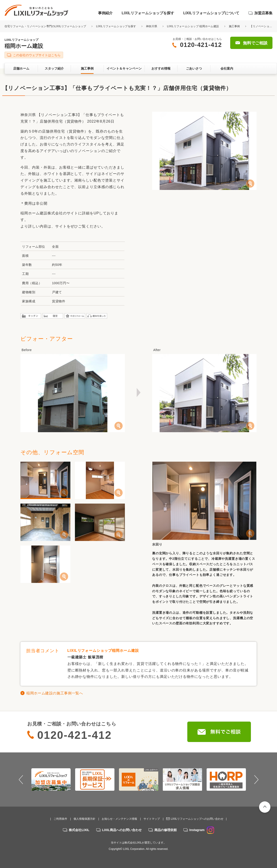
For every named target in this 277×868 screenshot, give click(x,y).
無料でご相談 (255, 43)
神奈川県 (152, 26)
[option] (51, 779)
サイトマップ (152, 819)
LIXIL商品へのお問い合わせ (122, 830)
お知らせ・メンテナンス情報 (119, 819)
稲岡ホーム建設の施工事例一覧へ (55, 693)
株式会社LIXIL (79, 830)
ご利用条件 (60, 819)
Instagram (202, 830)
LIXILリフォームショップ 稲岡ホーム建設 (193, 26)
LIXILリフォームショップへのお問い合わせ (197, 819)
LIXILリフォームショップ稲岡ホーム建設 (103, 651)
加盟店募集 (263, 13)
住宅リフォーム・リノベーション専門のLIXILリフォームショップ (46, 26)
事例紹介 (105, 13)
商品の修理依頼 (166, 830)
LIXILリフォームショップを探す (148, 13)
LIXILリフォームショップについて (211, 13)
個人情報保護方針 (84, 819)
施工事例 (234, 26)
